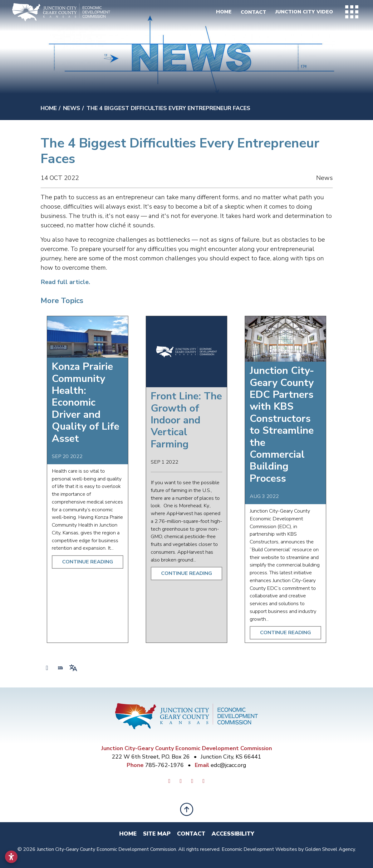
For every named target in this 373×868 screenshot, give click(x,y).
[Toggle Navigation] (351, 12)
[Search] (60, 668)
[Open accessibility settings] (11, 857)
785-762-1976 (165, 765)
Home (221, 12)
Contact (251, 12)
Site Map (157, 834)
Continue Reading (88, 562)
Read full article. (65, 282)
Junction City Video (302, 12)
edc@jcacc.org (228, 765)
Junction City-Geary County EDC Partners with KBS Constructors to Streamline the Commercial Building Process (282, 424)
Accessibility (233, 834)
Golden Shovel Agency (330, 849)
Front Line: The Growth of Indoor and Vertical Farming (186, 420)
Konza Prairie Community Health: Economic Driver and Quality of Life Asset (86, 402)
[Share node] (47, 668)
